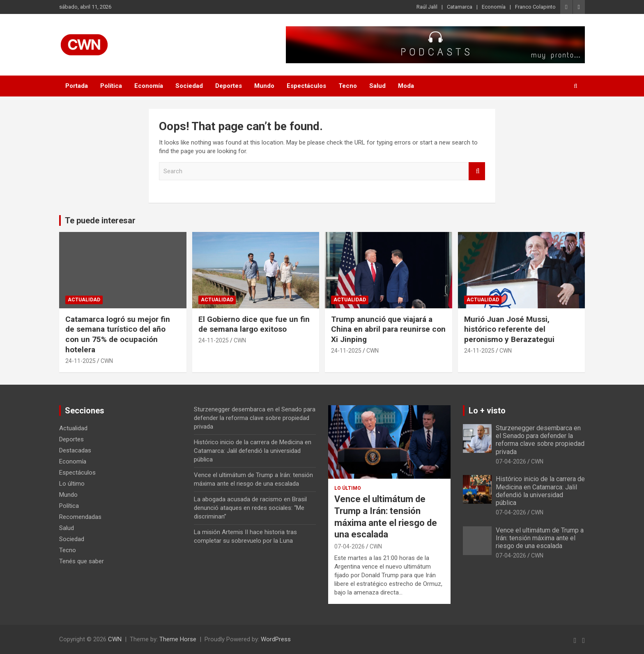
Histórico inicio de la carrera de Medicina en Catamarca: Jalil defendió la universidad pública (253, 451)
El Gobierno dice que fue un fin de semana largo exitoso (254, 324)
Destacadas (75, 450)
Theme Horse (178, 639)
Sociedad (189, 86)
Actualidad (84, 300)
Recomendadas (80, 517)
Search (477, 171)
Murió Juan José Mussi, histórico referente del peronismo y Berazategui (509, 329)
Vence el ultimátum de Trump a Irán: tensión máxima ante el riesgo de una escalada (540, 538)
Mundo (264, 86)
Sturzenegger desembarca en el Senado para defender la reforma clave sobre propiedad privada (255, 418)
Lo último (72, 484)
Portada (77, 86)
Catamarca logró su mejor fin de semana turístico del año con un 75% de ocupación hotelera (118, 334)
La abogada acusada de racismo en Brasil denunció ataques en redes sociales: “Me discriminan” (250, 508)
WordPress (276, 639)
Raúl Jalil (427, 7)
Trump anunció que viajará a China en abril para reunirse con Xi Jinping (388, 329)
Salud (377, 86)
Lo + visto (487, 411)
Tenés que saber (82, 561)
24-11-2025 (80, 361)
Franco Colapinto (535, 7)
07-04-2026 (350, 546)
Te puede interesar (100, 220)
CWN (107, 361)
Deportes (229, 86)
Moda (406, 86)
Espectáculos (306, 86)
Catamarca (460, 7)
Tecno (348, 86)
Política (111, 86)
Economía (494, 7)
